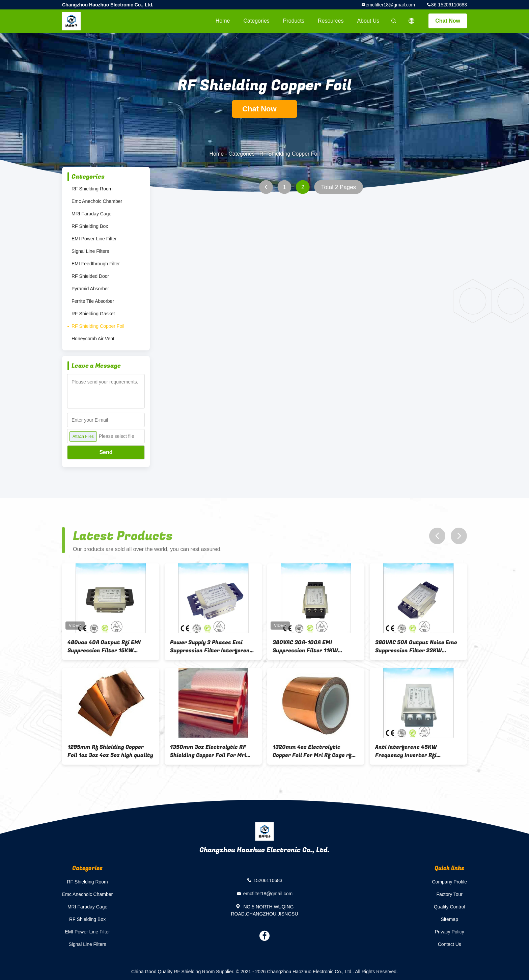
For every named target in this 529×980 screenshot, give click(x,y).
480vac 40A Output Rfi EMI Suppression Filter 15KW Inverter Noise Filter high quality (104, 646)
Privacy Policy (450, 932)
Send (106, 452)
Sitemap (450, 919)
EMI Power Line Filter (94, 239)
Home (223, 21)
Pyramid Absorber (90, 289)
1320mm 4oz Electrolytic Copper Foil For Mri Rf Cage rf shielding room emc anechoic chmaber (312, 751)
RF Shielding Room (92, 189)
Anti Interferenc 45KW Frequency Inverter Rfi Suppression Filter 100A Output (418, 751)
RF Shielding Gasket (93, 314)
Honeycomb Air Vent (93, 339)
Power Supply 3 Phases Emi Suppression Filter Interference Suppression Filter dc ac (213, 646)
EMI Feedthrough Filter (96, 264)
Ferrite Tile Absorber (93, 301)
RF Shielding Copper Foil (98, 326)
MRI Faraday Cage (91, 214)
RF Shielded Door (90, 276)
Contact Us (450, 944)
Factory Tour (449, 894)
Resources (331, 21)
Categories (256, 21)
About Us (368, 21)
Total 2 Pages (339, 187)
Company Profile (450, 882)
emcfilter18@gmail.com (390, 5)
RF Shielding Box (90, 226)
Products (294, 21)
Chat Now (448, 21)
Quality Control (450, 907)
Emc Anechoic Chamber (97, 201)
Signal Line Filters (90, 251)
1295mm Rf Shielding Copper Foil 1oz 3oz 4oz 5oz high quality (110, 751)
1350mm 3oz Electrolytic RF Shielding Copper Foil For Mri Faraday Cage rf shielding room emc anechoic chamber (212, 751)
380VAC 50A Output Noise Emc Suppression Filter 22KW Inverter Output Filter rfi (416, 646)
